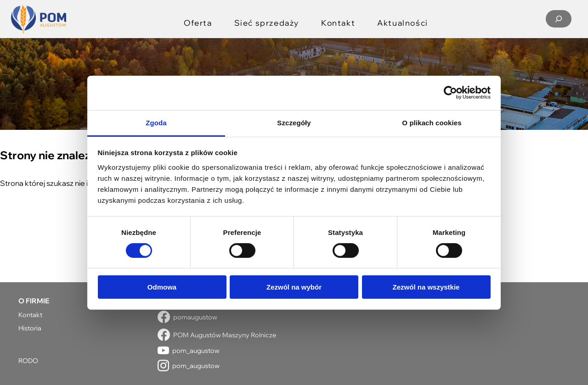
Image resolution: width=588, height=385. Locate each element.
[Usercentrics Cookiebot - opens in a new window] (450, 93)
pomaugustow (195, 317)
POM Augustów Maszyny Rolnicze (225, 335)
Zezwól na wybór (294, 287)
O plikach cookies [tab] (432, 122)
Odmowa (162, 287)
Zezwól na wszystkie (426, 287)
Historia (30, 328)
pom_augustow (196, 350)
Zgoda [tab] (156, 122)
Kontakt (30, 315)
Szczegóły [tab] (294, 122)
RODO (28, 360)
